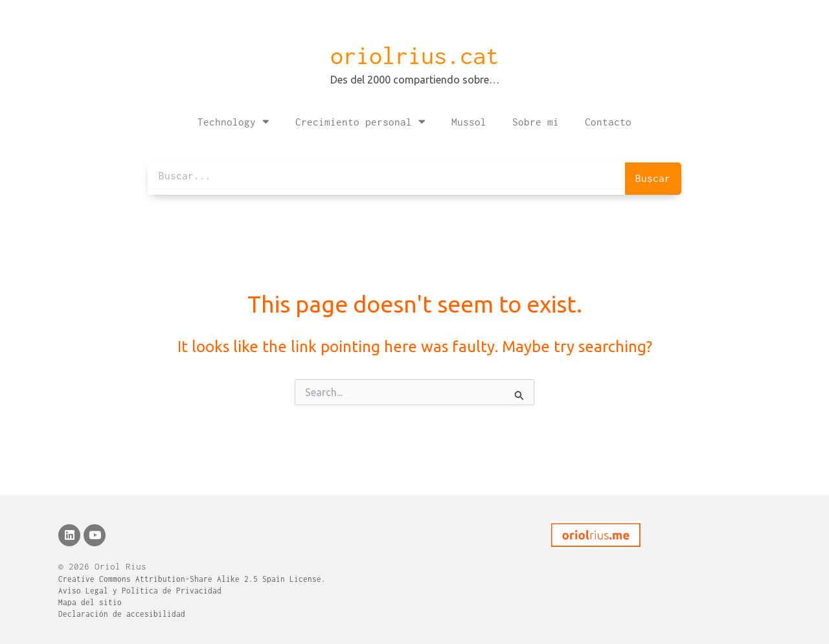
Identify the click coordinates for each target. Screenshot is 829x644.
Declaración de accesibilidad (122, 614)
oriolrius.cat (414, 56)
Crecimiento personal (360, 121)
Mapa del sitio (90, 602)
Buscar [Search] (653, 178)
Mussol (469, 122)
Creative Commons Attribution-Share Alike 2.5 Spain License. (192, 579)
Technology (233, 121)
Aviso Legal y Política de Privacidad (140, 591)
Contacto (608, 122)
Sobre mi (536, 122)
